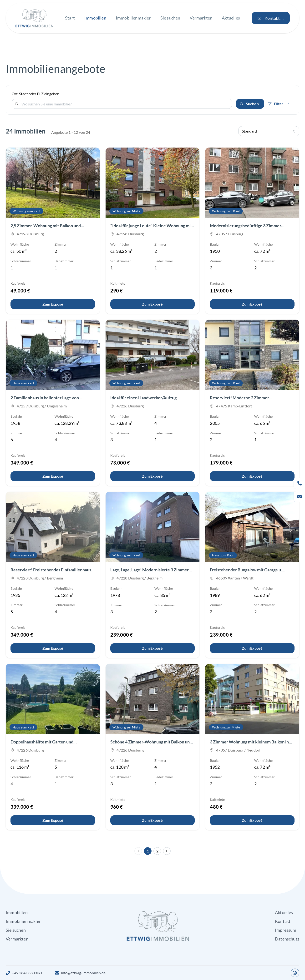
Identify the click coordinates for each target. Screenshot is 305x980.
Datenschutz (287, 939)
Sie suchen (16, 930)
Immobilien (17, 912)
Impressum (286, 930)
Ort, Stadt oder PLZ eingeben (36, 94)
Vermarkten (17, 939)
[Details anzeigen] (53, 304)
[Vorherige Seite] (138, 851)
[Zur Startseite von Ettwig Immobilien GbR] (34, 18)
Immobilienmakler (23, 921)
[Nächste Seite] (167, 851)
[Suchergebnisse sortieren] (269, 131)
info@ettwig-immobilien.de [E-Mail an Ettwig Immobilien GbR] (83, 973)
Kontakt (283, 921)
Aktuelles (284, 912)
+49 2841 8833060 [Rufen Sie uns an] (28, 973)
